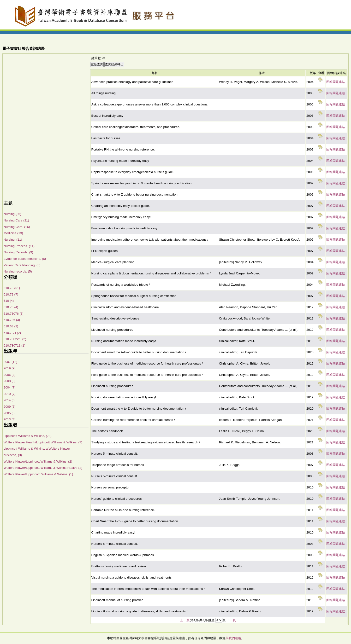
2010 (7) (10, 394)
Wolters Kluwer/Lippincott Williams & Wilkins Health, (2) (43, 468)
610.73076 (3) (14, 314)
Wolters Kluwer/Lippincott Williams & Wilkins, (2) (38, 461)
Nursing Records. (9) (18, 252)
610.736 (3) (12, 320)
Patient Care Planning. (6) (22, 265)
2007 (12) (10, 362)
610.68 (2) (11, 326)
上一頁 (185, 620)
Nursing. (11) (13, 240)
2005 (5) (10, 413)
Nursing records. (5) (18, 271)
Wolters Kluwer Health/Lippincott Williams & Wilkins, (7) (43, 442)
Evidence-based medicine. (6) (25, 259)
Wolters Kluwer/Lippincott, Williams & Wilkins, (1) (38, 474)
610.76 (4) (11, 307)
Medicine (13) (13, 233)
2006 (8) (10, 375)
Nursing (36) (12, 214)
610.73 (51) (12, 288)
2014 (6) (10, 400)
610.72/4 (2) (12, 333)
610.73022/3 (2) (15, 339)
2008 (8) (10, 381)
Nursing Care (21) (16, 220)
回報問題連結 (336, 82)
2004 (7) (10, 387)
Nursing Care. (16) (17, 227)
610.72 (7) (11, 294)
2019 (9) (10, 368)
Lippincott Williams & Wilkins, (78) (28, 436)
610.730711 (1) (14, 345)
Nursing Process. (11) (19, 246)
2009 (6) (10, 407)
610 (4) (9, 301)
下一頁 (231, 620)
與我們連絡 (233, 638)
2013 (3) (10, 419)
